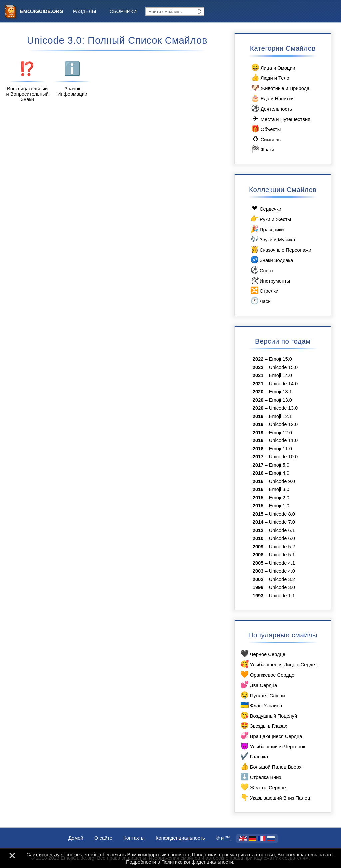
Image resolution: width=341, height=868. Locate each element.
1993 (258, 596)
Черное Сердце (263, 654)
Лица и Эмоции (273, 67)
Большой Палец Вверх (271, 767)
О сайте (103, 838)
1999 (258, 587)
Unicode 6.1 (282, 530)
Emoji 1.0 (279, 506)
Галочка (254, 756)
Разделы (85, 11)
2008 (258, 555)
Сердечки (265, 209)
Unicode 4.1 (282, 563)
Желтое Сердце (263, 787)
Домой (76, 838)
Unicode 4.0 (282, 571)
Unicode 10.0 (283, 457)
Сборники (123, 11)
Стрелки (264, 290)
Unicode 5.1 (282, 555)
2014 (258, 522)
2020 (258, 392)
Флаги (262, 149)
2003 (258, 571)
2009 (258, 547)
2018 (258, 440)
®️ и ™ (223, 838)
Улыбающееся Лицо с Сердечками (280, 664)
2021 (258, 375)
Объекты (266, 129)
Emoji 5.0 (279, 465)
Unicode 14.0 (283, 384)
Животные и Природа (280, 88)
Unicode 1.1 (282, 596)
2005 (258, 563)
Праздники (267, 229)
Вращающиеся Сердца (271, 736)
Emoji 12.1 (281, 416)
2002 (258, 579)
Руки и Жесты (270, 219)
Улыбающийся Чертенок (272, 746)
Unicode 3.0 (282, 587)
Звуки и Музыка (272, 239)
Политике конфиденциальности (197, 862)
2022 (258, 359)
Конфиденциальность (180, 838)
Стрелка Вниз (260, 777)
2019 (258, 416)
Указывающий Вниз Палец (275, 798)
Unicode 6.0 (282, 538)
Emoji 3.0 (279, 489)
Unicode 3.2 (282, 579)
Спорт (261, 270)
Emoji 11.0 (281, 449)
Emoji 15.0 (281, 359)
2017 (258, 457)
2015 (258, 498)
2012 (258, 530)
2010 (258, 538)
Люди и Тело (270, 77)
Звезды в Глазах (263, 726)
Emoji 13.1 (281, 392)
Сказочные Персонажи (280, 250)
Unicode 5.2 (282, 547)
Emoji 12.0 (281, 433)
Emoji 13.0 (281, 400)
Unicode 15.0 (283, 367)
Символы (266, 139)
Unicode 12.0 (283, 424)
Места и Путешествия (280, 119)
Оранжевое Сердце (267, 674)
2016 (258, 473)
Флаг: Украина (261, 705)
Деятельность (271, 108)
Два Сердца (258, 685)
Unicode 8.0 (282, 514)
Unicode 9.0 (282, 481)
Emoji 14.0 (281, 375)
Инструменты (270, 281)
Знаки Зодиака (271, 260)
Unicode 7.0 (282, 522)
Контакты (134, 838)
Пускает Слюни (262, 695)
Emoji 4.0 (279, 473)
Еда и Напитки (272, 98)
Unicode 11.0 (283, 440)
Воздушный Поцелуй (268, 715)
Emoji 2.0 (279, 498)
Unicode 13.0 (283, 408)
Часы (261, 301)
